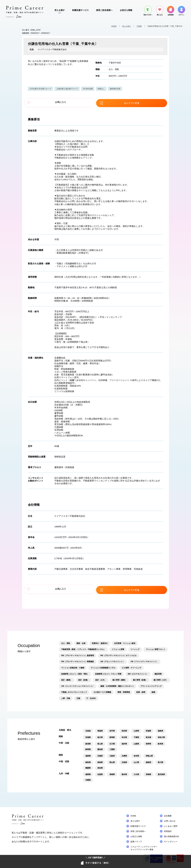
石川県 (112, 741)
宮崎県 (148, 772)
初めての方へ (148, 11)
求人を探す (60, 10)
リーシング (135, 647)
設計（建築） (67, 678)
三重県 (112, 747)
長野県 (148, 741)
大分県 (136, 772)
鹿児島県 (161, 772)
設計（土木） (101, 678)
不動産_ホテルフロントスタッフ (74, 690)
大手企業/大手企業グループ (40, 89)
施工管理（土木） (161, 678)
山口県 (136, 760)
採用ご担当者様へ (104, 10)
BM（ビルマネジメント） (138, 672)
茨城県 (88, 735)
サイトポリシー (171, 839)
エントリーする (116, 102)
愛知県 (100, 747)
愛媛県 (88, 766)
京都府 (100, 754)
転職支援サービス (81, 10)
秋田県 (124, 729)
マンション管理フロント (156, 647)
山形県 (136, 729)
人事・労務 (66, 696)
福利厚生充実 (115, 89)
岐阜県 (160, 741)
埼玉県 (124, 735)
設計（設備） (84, 678)
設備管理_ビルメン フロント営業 (108, 672)
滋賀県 (88, 754)
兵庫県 (124, 754)
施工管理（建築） (119, 678)
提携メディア (136, 839)
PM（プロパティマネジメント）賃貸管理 (78, 653)
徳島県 (148, 760)
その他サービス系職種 (102, 690)
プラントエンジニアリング (151, 684)
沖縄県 (88, 778)
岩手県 (112, 729)
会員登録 (171, 11)
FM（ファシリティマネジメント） (144, 659)
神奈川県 (161, 735)
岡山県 (112, 760)
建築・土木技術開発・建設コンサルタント (117, 684)
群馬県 (112, 735)
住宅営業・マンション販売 (125, 641)
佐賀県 (100, 772)
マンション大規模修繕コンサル (103, 665)
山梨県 (136, 741)
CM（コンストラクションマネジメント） (78, 684)
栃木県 (100, 735)
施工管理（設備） (140, 678)
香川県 (160, 760)
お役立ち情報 (126, 10)
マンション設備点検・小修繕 (73, 665)
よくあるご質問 (171, 824)
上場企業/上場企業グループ (67, 89)
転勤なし (101, 89)
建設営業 (158, 672)
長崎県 (112, 772)
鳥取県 (88, 760)
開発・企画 (81, 641)
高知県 (100, 766)
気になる (160, 11)
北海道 (88, 729)
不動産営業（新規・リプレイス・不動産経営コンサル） (83, 647)
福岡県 (88, 772)
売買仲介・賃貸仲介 (100, 641)
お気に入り (75, 102)
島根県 (100, 760)
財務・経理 (141, 690)
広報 (78, 696)
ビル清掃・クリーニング (131, 665)
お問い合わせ (170, 819)
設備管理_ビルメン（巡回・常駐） (75, 672)
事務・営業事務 (124, 690)
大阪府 (112, 754)
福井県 (124, 741)
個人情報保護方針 (172, 834)
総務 (153, 690)
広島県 (124, 760)
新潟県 (88, 741)
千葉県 (139, 26)
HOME (114, 26)
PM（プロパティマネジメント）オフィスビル (118, 653)
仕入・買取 (114, 69)
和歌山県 (149, 754)
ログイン (181, 11)
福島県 (160, 729)
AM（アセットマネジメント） (112, 659)
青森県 (100, 729)
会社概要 (168, 813)
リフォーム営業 (118, 647)
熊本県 (124, 772)
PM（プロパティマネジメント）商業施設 (78, 659)
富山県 (100, 741)
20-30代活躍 (88, 89)
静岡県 (88, 747)
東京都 (148, 735)
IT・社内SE (91, 696)
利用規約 (168, 829)
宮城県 (148, 729)
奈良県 (136, 754)
